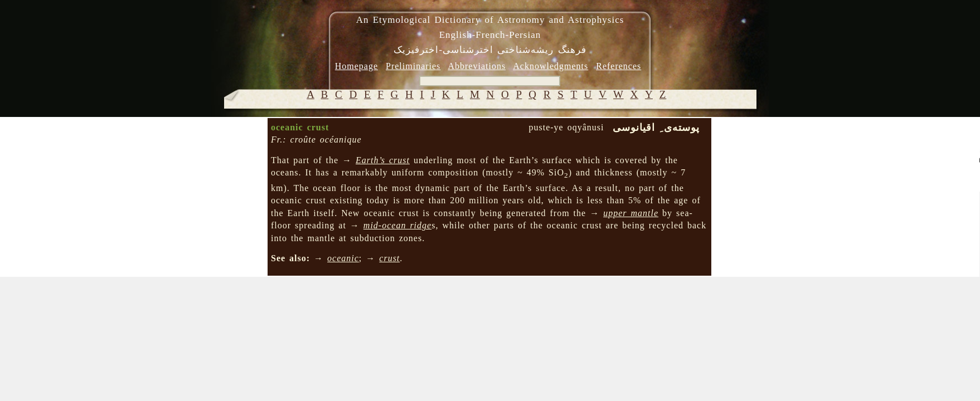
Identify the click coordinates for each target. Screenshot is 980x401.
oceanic (343, 258)
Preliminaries (413, 66)
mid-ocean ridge (397, 225)
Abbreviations (477, 66)
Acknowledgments (550, 66)
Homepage (356, 66)
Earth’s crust (383, 160)
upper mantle (631, 213)
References (618, 66)
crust (389, 258)
